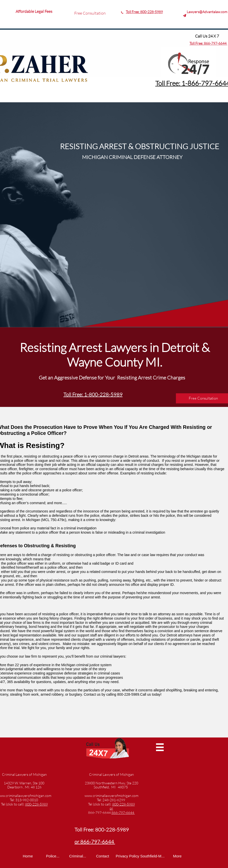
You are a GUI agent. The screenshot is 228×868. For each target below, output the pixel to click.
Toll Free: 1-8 (173, 83)
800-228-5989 (151, 12)
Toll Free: (197, 43)
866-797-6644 (216, 43)
